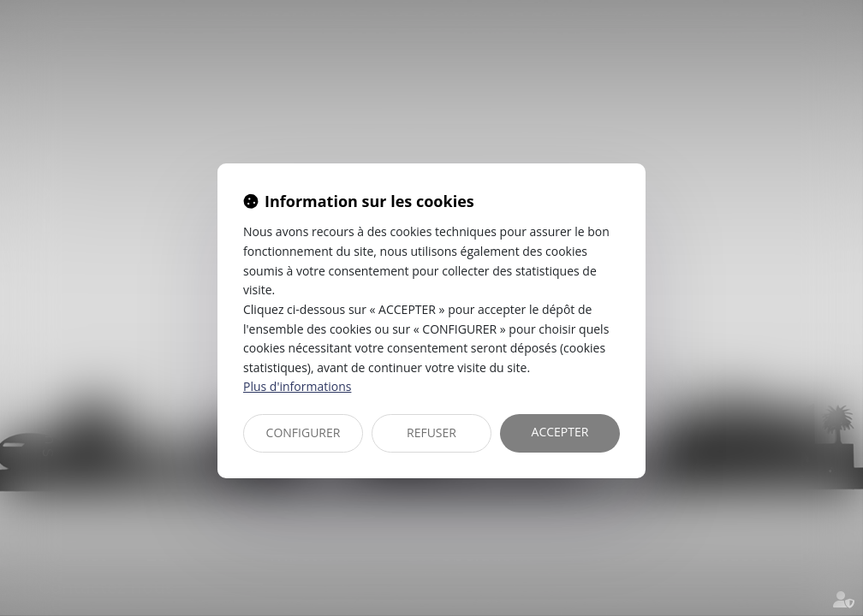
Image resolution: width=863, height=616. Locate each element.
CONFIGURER (304, 432)
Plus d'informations (297, 386)
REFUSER (431, 432)
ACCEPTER (560, 432)
